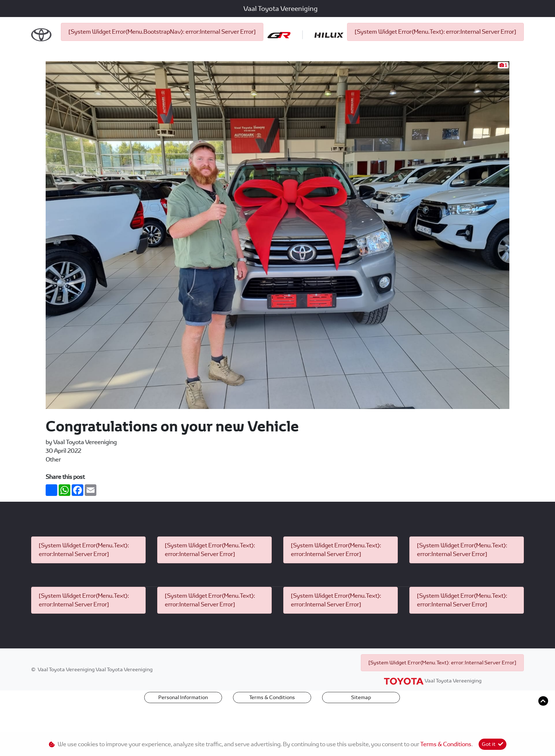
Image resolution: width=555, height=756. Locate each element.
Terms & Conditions (272, 721)
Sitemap (361, 721)
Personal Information (183, 721)
